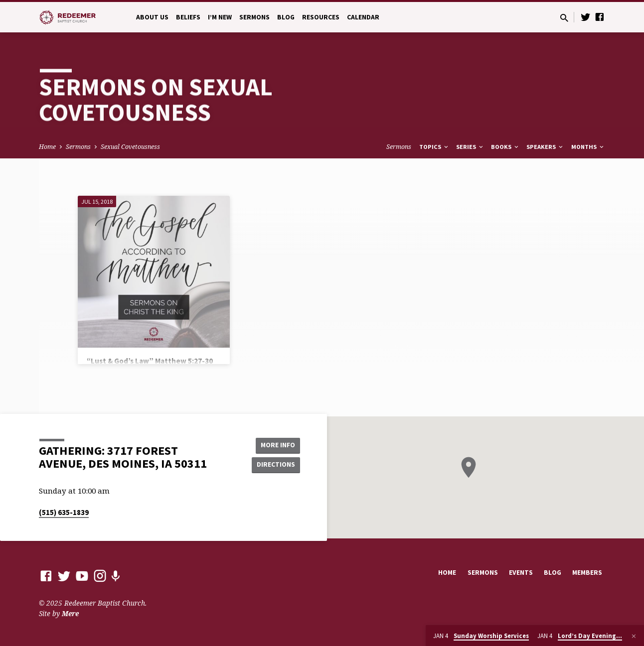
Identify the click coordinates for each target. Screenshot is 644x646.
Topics (434, 147)
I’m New (220, 17)
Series (470, 147)
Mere (70, 613)
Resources (321, 17)
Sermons (254, 17)
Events (521, 573)
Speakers (545, 147)
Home (47, 147)
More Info (275, 445)
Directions (275, 465)
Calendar (363, 17)
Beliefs (188, 17)
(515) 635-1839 (64, 512)
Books (505, 147)
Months (588, 147)
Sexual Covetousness (130, 147)
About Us (152, 17)
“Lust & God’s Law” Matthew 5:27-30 (150, 361)
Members (587, 573)
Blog (286, 17)
